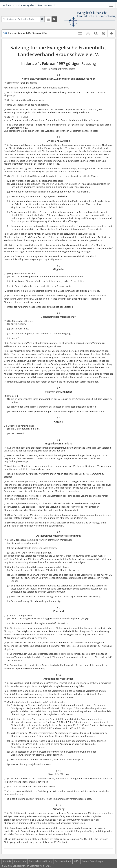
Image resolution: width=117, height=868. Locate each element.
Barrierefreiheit (63, 861)
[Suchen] (54, 19)
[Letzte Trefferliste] (48, 19)
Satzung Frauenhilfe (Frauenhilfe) (25, 33)
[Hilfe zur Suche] (42, 19)
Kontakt (7, 861)
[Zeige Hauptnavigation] (111, 5)
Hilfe (76, 861)
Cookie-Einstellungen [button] (93, 861)
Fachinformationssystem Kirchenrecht (28, 5)
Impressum (20, 861)
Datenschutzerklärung (40, 861)
